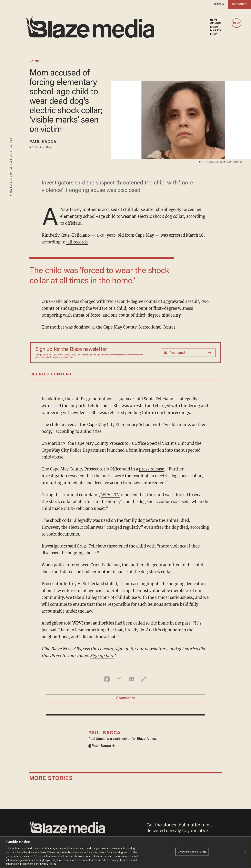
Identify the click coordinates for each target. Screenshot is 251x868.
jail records (77, 242)
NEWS (214, 20)
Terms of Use (86, 355)
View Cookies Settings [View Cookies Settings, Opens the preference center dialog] (192, 852)
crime (34, 61)
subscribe (240, 4)
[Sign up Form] (188, 353)
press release (152, 469)
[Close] (245, 852)
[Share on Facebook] (107, 679)
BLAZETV (216, 31)
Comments (125, 698)
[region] (125, 852)
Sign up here (102, 656)
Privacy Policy (70, 355)
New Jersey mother (79, 209)
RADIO (214, 27)
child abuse (134, 209)
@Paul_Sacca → (102, 746)
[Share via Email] (132, 679)
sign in (219, 4)
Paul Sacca (43, 142)
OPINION (216, 24)
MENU (236, 23)
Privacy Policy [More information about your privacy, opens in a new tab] (47, 864)
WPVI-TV (110, 495)
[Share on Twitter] (119, 679)
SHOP (214, 34)
